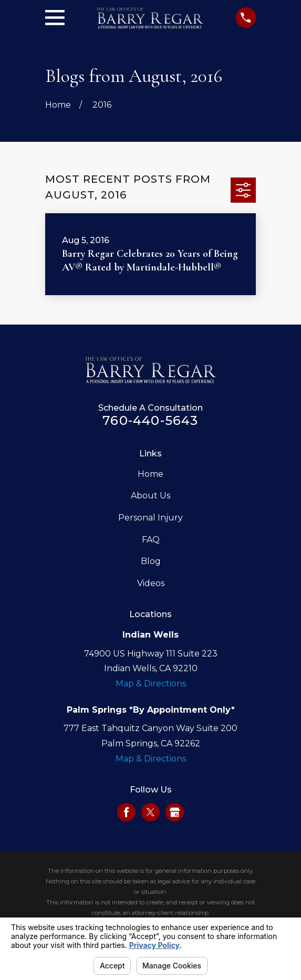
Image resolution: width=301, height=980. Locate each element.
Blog (151, 561)
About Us (150, 496)
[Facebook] (126, 812)
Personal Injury (150, 518)
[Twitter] (150, 812)
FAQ (151, 540)
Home (150, 474)
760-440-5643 (150, 420)
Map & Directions (151, 684)
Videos (151, 583)
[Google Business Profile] (175, 812)
